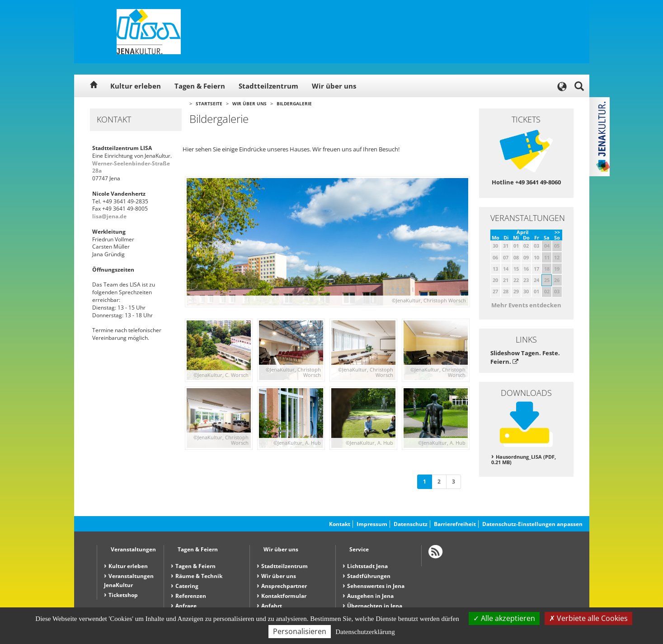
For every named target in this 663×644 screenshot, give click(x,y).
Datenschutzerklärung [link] (365, 632)
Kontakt (340, 524)
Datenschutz (411, 524)
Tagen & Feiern (200, 86)
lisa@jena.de (109, 216)
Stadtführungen (369, 576)
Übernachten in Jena (375, 606)
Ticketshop (123, 595)
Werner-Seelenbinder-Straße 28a (131, 167)
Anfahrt (272, 606)
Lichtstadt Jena (367, 566)
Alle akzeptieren (504, 618)
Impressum (372, 524)
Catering (187, 586)
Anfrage (186, 606)
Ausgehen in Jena (370, 596)
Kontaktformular (284, 596)
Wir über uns (334, 86)
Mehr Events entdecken (526, 305)
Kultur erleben (136, 86)
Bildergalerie (294, 103)
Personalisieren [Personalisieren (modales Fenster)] (300, 631)
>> (557, 232)
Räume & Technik (199, 576)
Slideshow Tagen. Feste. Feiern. (525, 357)
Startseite (209, 103)
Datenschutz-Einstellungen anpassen (532, 524)
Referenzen (191, 596)
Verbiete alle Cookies (588, 618)
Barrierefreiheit (455, 524)
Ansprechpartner (284, 586)
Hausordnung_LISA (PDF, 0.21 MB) (524, 460)
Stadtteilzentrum (268, 86)
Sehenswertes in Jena (376, 586)
